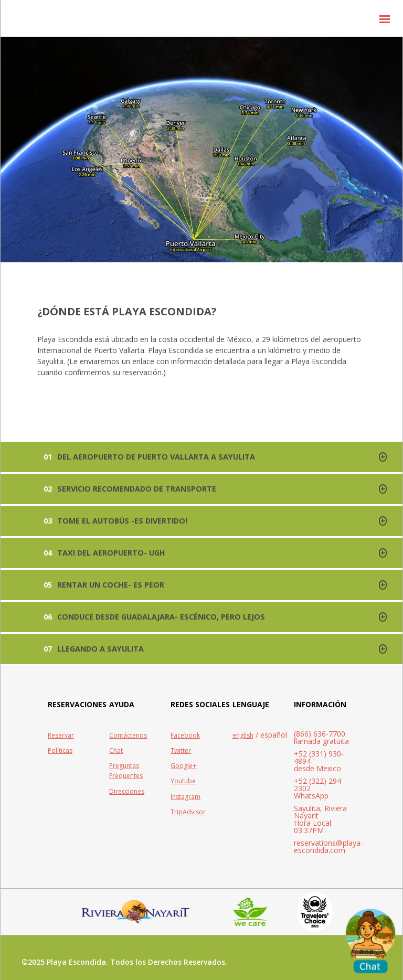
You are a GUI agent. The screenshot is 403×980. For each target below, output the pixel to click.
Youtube (183, 781)
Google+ (183, 766)
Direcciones (127, 791)
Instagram (185, 797)
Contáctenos (128, 735)
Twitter (181, 750)
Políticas (60, 750)
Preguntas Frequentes (126, 771)
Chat (116, 750)
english (243, 735)
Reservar (61, 735)
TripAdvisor (188, 812)
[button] (385, 18)
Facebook (185, 735)
